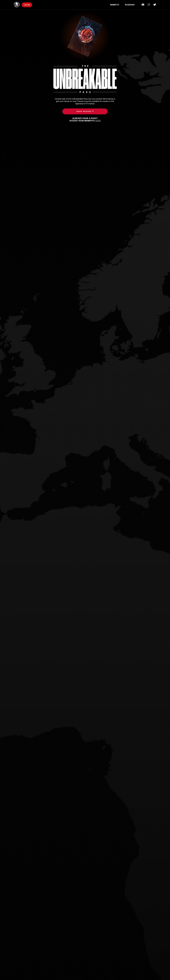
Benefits (115, 5)
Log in (27, 5)
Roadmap (130, 5)
